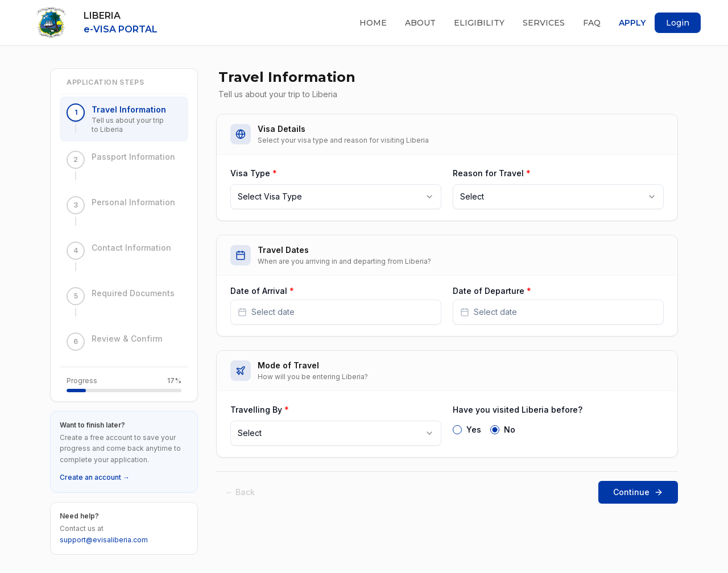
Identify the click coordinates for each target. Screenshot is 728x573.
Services (544, 23)
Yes (474, 430)
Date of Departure (492, 291)
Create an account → (95, 477)
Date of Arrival (262, 291)
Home (373, 23)
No (510, 430)
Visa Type (254, 173)
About (420, 23)
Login (678, 23)
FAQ (592, 23)
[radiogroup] (558, 429)
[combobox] (336, 197)
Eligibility (479, 23)
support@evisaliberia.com (104, 540)
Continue (638, 492)
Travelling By (260, 410)
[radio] (457, 430)
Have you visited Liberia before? (518, 410)
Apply (632, 23)
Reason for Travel (492, 173)
